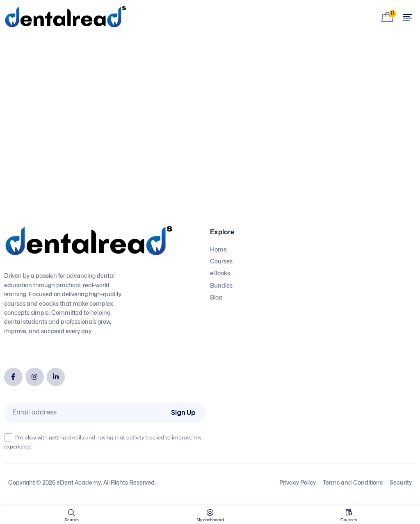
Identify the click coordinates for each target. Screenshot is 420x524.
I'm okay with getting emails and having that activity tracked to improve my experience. (103, 441)
